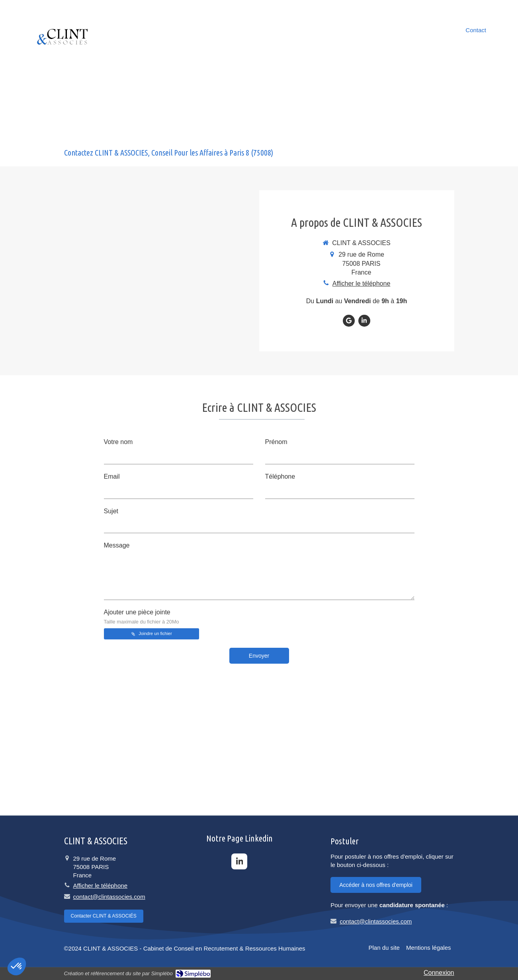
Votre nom (118, 442)
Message (117, 545)
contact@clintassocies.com (109, 897)
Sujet (111, 511)
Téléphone (280, 476)
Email (112, 476)
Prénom (276, 442)
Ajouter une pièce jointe (142, 617)
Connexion (439, 973)
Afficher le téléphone (362, 283)
